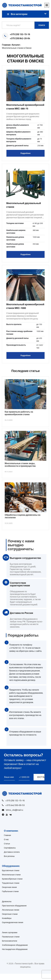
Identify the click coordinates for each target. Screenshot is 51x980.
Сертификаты (10, 848)
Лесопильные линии (11, 910)
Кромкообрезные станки (12, 879)
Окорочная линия (9, 887)
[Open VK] (11, 815)
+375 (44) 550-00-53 (15, 805)
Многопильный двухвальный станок (24, 205)
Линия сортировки (10, 932)
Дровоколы (7, 901)
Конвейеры (7, 918)
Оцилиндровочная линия (13, 922)
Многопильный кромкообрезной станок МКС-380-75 (25, 107)
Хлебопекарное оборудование (15, 945)
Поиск (42, 25)
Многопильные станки (11, 875)
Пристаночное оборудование (14, 906)
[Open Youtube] (7, 815)
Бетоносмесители (10, 941)
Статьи (7, 844)
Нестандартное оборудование (15, 949)
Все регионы (9, 856)
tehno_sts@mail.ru (15, 810)
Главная (7, 835)
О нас (6, 839)
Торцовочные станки (11, 883)
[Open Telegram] (4, 815)
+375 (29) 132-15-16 (20, 34)
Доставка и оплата (12, 852)
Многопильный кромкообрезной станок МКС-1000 (25, 306)
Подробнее (25, 153)
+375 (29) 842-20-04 (20, 38)
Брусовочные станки (11, 870)
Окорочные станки (10, 914)
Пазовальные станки (11, 937)
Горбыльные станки (10, 891)
